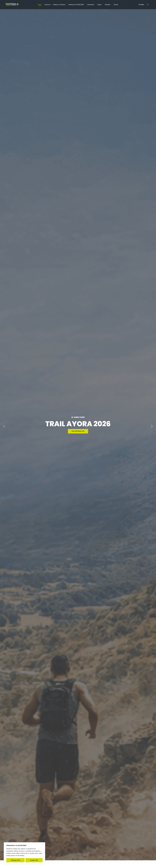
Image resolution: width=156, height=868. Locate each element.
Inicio (40, 5)
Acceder (141, 5)
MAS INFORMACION (78, 431)
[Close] (43, 844)
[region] (24, 853)
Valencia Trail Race (59, 5)
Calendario (91, 5)
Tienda (116, 5)
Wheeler (108, 5)
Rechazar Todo (15, 860)
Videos (99, 5)
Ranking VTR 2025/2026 (76, 5)
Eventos (47, 5)
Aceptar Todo (34, 860)
